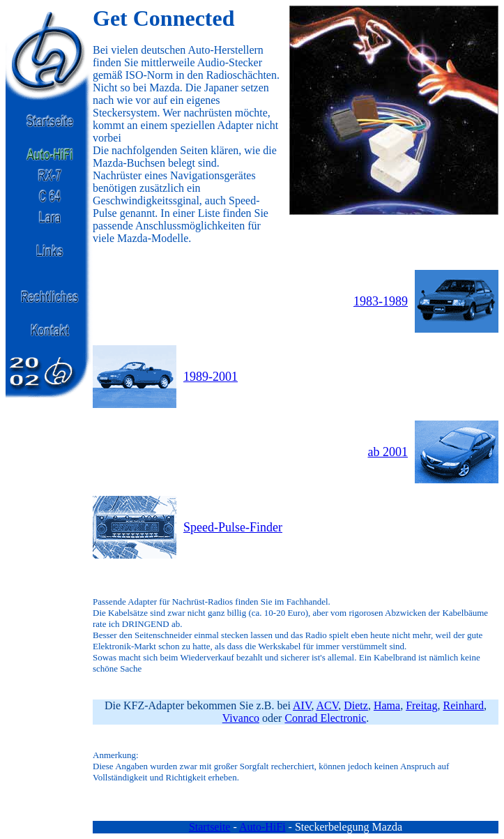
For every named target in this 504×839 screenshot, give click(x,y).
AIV (302, 705)
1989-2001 (211, 377)
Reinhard (463, 705)
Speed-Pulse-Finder (233, 527)
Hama (387, 705)
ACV (328, 705)
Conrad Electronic (325, 718)
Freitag (421, 705)
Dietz (356, 705)
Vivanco (241, 718)
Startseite (210, 827)
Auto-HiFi (262, 827)
